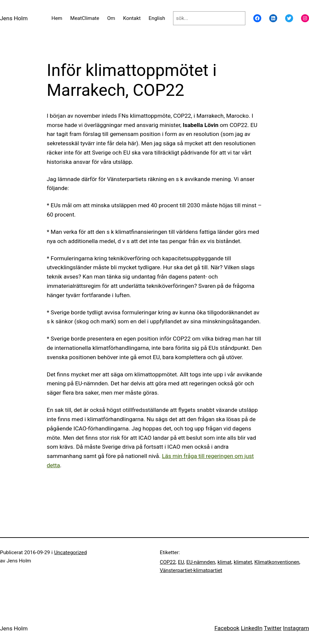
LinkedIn (251, 628)
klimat (224, 562)
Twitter (273, 628)
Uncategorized (70, 552)
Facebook (227, 628)
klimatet (243, 562)
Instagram (296, 628)
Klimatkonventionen (277, 562)
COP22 (168, 562)
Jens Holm (14, 18)
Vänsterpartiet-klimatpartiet (191, 570)
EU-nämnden (201, 562)
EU (181, 562)
